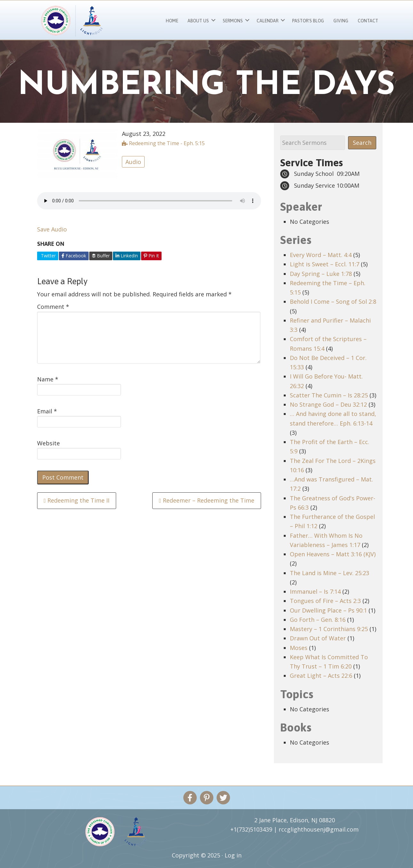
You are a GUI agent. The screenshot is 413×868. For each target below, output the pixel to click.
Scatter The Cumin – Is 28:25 (329, 395)
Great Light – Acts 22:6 (321, 676)
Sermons (233, 21)
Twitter (48, 256)
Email (47, 411)
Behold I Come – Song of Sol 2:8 (333, 301)
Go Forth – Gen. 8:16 (318, 620)
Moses (299, 648)
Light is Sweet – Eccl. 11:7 (325, 264)
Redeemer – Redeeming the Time (207, 500)
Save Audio (52, 229)
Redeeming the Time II (77, 500)
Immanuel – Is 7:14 (315, 591)
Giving (341, 21)
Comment (53, 307)
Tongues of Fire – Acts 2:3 (325, 601)
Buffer (101, 256)
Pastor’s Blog (308, 21)
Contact (368, 21)
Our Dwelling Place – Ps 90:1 (328, 610)
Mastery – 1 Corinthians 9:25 (329, 629)
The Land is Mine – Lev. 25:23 (330, 573)
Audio (133, 162)
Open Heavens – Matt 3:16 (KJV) (333, 554)
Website (48, 443)
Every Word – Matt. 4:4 (321, 255)
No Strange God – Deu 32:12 (328, 404)
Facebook (74, 256)
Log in (233, 855)
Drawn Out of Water (318, 638)
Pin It (151, 256)
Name (48, 379)
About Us (198, 21)
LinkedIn (127, 256)
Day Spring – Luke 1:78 (321, 274)
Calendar (267, 21)
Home (172, 21)
